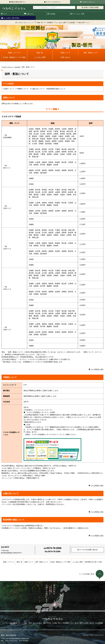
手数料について (23, 89)
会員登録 (72, 23)
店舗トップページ (14, 53)
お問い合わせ (65, 57)
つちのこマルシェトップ (26, 23)
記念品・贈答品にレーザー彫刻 (14, 57)
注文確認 (52, 14)
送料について (65, 53)
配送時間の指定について (56, 89)
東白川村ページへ (84, 23)
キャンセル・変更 (78, 14)
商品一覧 (40, 53)
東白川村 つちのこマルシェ (14, 8)
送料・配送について (91, 53)
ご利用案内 (49, 23)
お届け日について (38, 89)
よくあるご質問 (61, 23)
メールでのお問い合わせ (89, 550)
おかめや (17, 67)
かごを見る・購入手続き (12, 18)
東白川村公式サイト (19, 2)
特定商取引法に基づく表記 (93, 562)
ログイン (6, 623)
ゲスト (5, 14)
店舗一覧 (40, 23)
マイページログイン (53, 2)
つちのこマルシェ (88, 2)
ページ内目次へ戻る (97, 369)
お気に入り (30, 14)
